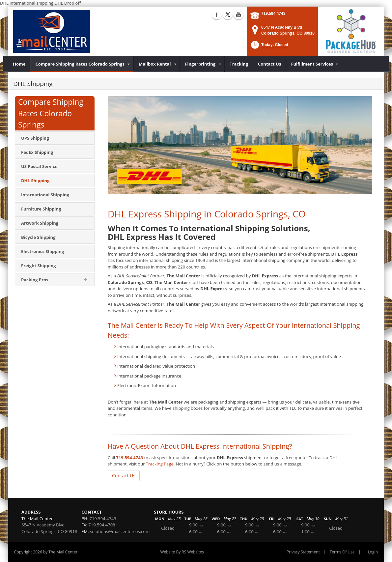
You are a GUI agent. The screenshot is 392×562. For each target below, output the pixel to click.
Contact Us (124, 476)
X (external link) (228, 14)
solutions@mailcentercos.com (120, 531)
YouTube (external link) (238, 14)
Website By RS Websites (182, 552)
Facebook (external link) (217, 14)
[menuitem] (19, 64)
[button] (269, 47)
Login (373, 552)
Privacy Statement (303, 552)
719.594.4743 (273, 14)
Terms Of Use (342, 552)
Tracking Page (160, 464)
